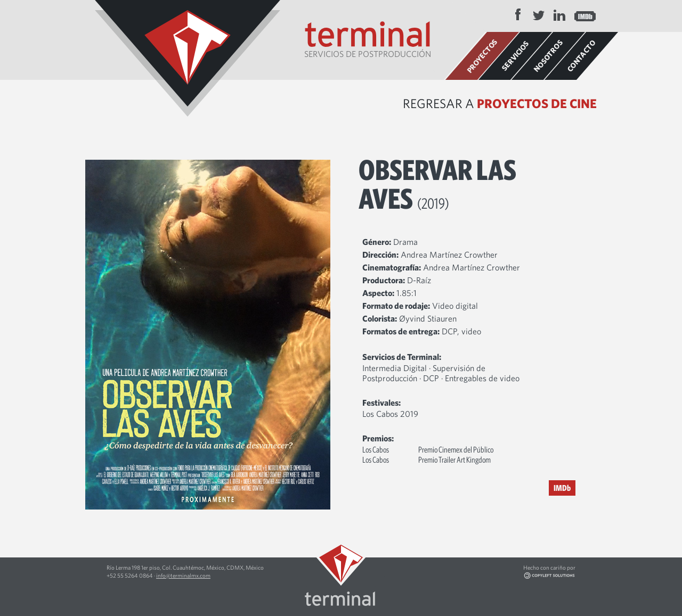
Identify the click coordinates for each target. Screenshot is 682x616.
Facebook (518, 15)
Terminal (188, 58)
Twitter (539, 15)
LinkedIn (559, 15)
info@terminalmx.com (183, 575)
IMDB (585, 15)
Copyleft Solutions (565, 576)
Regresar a (500, 103)
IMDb (562, 488)
